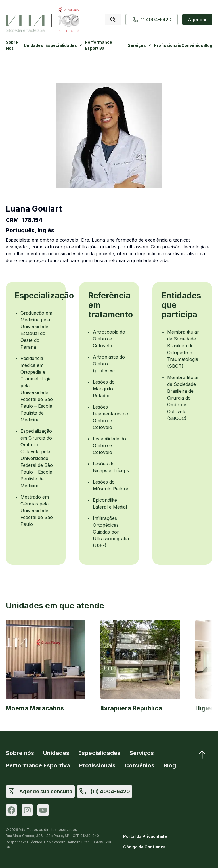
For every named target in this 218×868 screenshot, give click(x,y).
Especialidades (61, 45)
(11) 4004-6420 (110, 791)
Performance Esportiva (98, 45)
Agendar (197, 20)
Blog (208, 45)
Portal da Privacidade (145, 836)
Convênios (192, 45)
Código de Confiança (144, 847)
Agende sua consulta (46, 791)
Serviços (137, 45)
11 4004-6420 (152, 20)
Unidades (33, 45)
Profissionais (168, 45)
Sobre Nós (12, 45)
